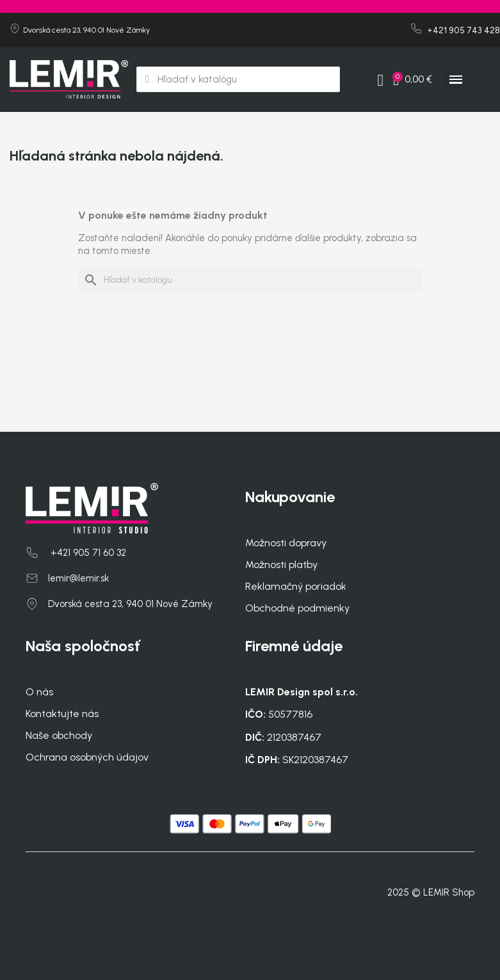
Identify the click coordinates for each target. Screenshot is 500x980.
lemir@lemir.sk (78, 578)
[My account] (380, 81)
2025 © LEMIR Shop (431, 892)
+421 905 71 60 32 (87, 553)
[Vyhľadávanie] (250, 280)
